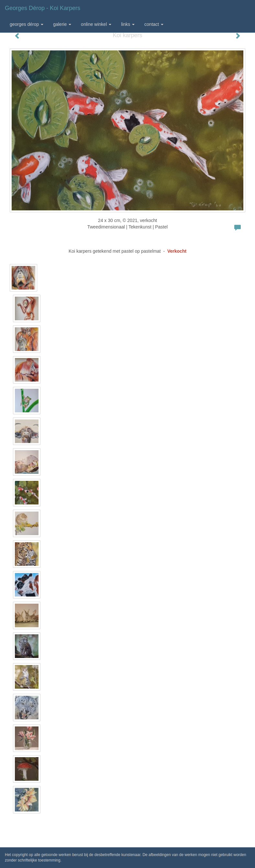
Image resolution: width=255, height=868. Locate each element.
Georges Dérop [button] (27, 24)
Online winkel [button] (96, 24)
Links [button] (128, 24)
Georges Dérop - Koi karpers (43, 8)
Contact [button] (154, 24)
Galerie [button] (62, 24)
